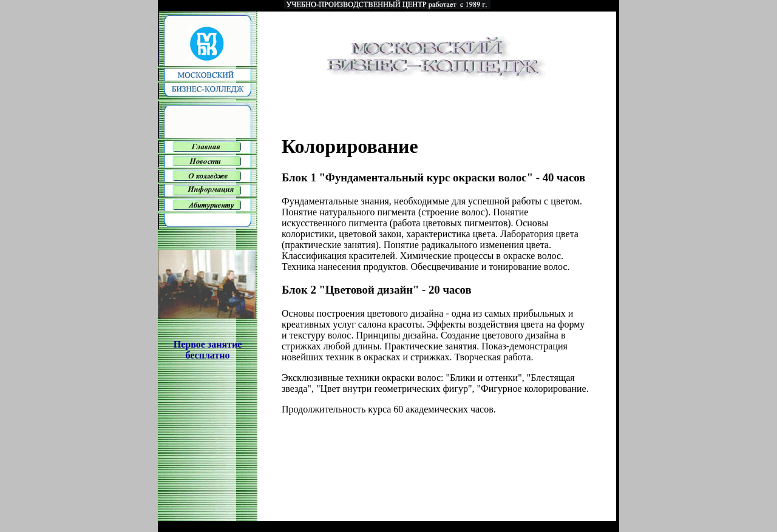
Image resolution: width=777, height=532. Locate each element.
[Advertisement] (208, 446)
